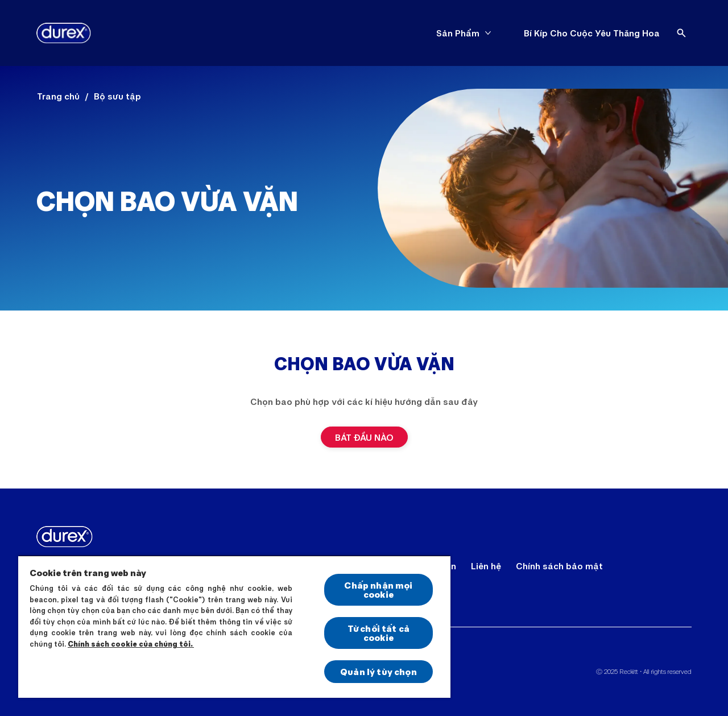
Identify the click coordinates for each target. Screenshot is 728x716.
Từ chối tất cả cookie (379, 633)
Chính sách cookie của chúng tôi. (131, 644)
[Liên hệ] (486, 566)
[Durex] (64, 33)
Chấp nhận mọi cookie (378, 589)
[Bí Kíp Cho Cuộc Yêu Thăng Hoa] (592, 33)
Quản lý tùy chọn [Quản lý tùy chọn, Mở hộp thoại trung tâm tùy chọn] (379, 671)
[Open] (681, 33)
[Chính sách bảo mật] (559, 566)
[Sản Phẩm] (458, 33)
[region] (234, 626)
